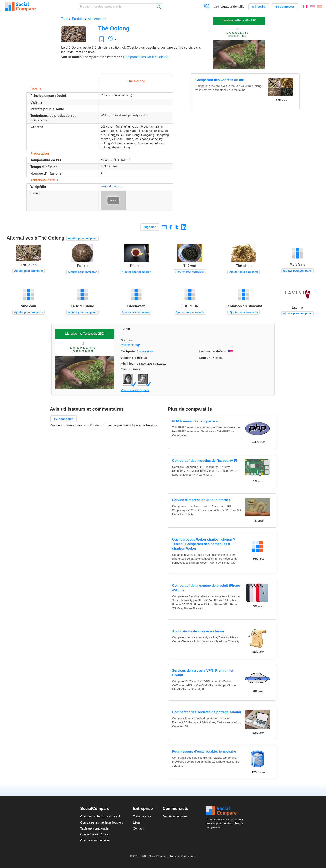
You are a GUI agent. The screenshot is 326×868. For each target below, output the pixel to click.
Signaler (150, 227)
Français (305, 7)
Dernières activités (175, 816)
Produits (78, 19)
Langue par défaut (212, 351)
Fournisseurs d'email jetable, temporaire (204, 751)
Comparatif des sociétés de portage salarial (207, 712)
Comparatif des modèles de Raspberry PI (205, 461)
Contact (138, 828)
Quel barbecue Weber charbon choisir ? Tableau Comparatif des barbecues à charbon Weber (204, 544)
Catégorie (128, 351)
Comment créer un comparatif (100, 816)
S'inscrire (259, 7)
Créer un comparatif (207, 7)
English (312, 7)
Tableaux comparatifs (94, 828)
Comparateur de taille (229, 7)
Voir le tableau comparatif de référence (92, 57)
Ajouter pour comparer (82, 238)
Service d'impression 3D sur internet (201, 500)
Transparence (142, 816)
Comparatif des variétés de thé (146, 57)
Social (226, 811)
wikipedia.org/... (111, 186)
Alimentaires (97, 19)
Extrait (125, 329)
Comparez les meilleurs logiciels (102, 822)
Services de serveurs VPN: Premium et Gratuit (203, 673)
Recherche (159, 7)
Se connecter (285, 7)
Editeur (205, 358)
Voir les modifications (135, 390)
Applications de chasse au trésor (198, 631)
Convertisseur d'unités (95, 834)
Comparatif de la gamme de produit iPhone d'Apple (206, 588)
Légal (137, 822)
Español (320, 7)
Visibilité (127, 358)
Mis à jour (128, 364)
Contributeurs (131, 369)
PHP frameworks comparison (195, 421)
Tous (65, 19)
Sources (127, 340)
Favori (102, 39)
